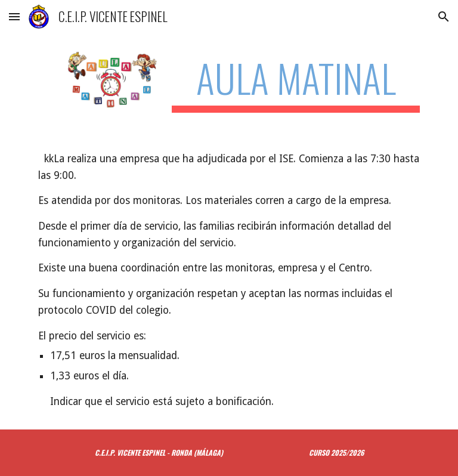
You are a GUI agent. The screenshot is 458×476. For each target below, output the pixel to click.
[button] (14, 16)
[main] (295, 84)
